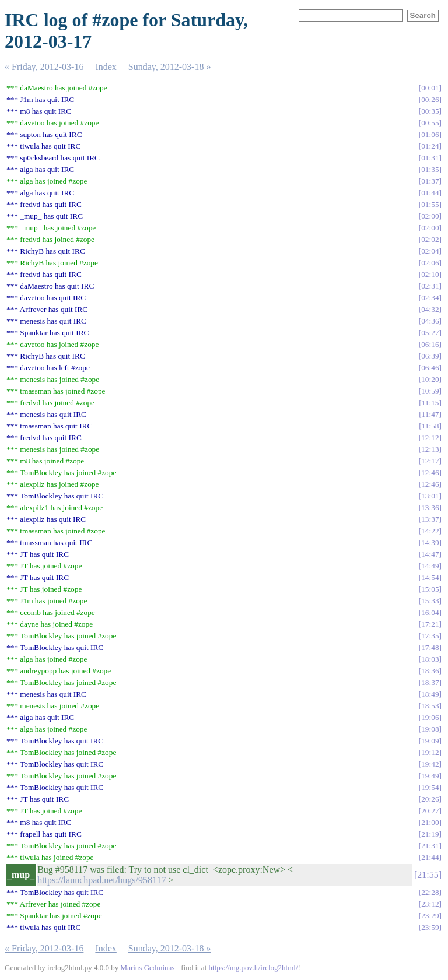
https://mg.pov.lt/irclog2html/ (253, 967)
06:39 (430, 356)
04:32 (430, 309)
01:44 (430, 193)
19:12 (430, 752)
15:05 (430, 589)
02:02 (430, 239)
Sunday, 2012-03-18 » (170, 67)
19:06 (430, 717)
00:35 (430, 111)
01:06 (430, 134)
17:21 (430, 624)
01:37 (430, 181)
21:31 (430, 846)
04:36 (430, 321)
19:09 (430, 741)
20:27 (430, 811)
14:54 (430, 577)
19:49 (430, 776)
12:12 (430, 438)
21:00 (430, 822)
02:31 (430, 286)
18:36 (430, 671)
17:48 (430, 647)
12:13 (430, 449)
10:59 (430, 391)
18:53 (430, 706)
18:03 (430, 659)
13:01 (430, 496)
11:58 (430, 426)
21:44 (430, 857)
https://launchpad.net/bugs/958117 (101, 880)
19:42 (430, 764)
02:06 (430, 263)
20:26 (430, 799)
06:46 (430, 368)
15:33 (430, 601)
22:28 (430, 892)
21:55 (428, 875)
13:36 (430, 507)
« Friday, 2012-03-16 (44, 67)
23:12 (430, 904)
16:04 (430, 612)
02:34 (430, 298)
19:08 (430, 729)
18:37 (430, 682)
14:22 (430, 531)
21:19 (430, 834)
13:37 (430, 519)
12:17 (430, 461)
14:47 (430, 554)
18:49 (430, 694)
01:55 (430, 204)
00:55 (430, 123)
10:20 (430, 379)
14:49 (430, 566)
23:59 (430, 927)
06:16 (430, 344)
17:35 (430, 636)
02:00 (430, 216)
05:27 (430, 333)
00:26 (430, 99)
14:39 (430, 542)
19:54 (430, 787)
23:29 (430, 916)
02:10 (430, 274)
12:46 (430, 473)
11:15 (430, 403)
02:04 (430, 251)
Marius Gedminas (148, 967)
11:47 (430, 414)
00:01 (430, 88)
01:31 (430, 158)
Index (106, 67)
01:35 (430, 169)
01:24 (430, 146)
